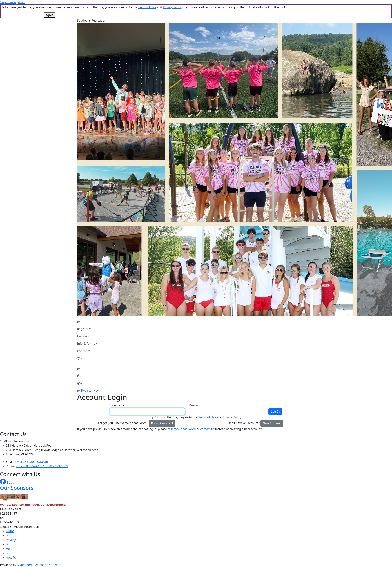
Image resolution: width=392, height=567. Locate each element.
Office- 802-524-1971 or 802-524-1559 (42, 466)
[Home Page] (87, 321)
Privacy (11, 540)
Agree (49, 15)
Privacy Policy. (232, 417)
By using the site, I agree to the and (198, 417)
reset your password (182, 429)
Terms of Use (147, 7)
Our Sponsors (17, 488)
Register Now (90, 390)
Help (9, 549)
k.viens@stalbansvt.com (31, 462)
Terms (10, 531)
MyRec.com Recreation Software (39, 565)
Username (117, 405)
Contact (82, 351)
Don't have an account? (244, 423)
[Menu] (80, 383)
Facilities (83, 336)
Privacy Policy (172, 7)
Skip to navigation (12, 2)
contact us (207, 429)
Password (196, 405)
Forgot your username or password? (123, 423)
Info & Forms (86, 344)
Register (83, 329)
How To (11, 557)
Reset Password (162, 423)
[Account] (87, 358)
